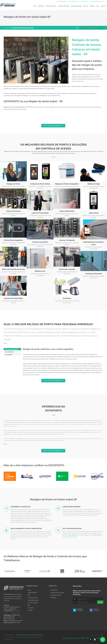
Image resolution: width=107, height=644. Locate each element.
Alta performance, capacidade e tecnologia (13, 186)
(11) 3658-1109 (95, 535)
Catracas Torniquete (67, 240)
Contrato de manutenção (57, 593)
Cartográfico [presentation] (9, 355)
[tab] (12, 349)
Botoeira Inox (40, 271)
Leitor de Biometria (67, 211)
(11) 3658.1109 (74, 1)
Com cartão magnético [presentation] (12, 349)
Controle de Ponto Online (40, 184)
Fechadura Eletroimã (94, 274)
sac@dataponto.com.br (14, 622)
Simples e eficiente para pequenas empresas (67, 186)
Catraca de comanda (67, 269)
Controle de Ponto (33, 598)
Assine (100, 602)
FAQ (29, 595)
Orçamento (31, 608)
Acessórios (67, 298)
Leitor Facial (94, 213)
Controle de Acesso (33, 600)
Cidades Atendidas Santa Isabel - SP (92, 28)
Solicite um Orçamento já (53, 126)
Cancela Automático (40, 242)
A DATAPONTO (32, 593)
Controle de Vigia (32, 603)
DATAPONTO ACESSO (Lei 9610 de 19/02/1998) (29, 635)
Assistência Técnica (56, 595)
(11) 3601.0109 (84, 1)
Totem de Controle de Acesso (13, 269)
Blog (29, 605)
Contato (30, 610)
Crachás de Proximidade (13, 298)
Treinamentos (54, 590)
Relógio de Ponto (13, 184)
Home (77, 28)
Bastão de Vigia (94, 184)
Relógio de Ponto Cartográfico (67, 184)
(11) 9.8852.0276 (62, 1)
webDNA (11, 639)
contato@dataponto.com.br (98, 1)
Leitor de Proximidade (40, 213)
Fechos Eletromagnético (13, 240)
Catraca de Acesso (13, 211)
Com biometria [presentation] (9, 352)
